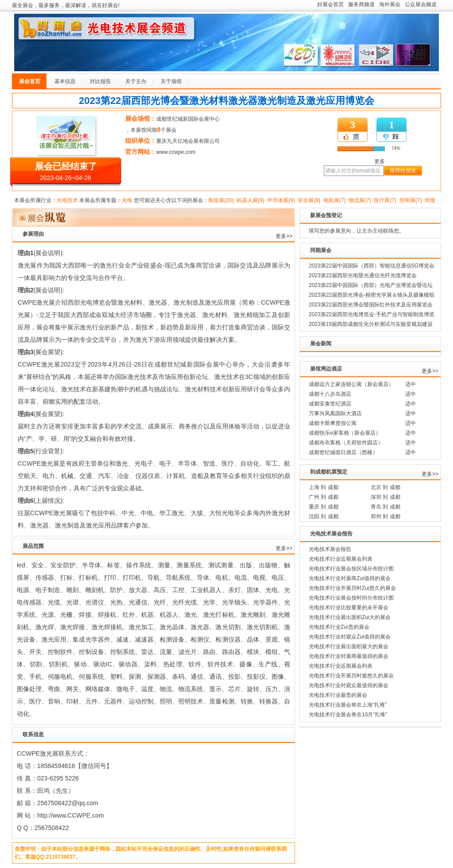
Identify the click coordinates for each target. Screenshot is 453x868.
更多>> (284, 236)
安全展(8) (309, 200)
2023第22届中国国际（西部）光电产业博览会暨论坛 (371, 285)
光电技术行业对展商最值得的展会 (349, 656)
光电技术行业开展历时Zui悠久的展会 (352, 588)
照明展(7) (411, 200)
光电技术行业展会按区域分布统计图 (351, 569)
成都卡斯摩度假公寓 (333, 423)
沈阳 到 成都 (324, 516)
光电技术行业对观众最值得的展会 (349, 685)
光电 (127, 200)
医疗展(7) (385, 200)
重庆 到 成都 (324, 507)
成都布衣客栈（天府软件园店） (346, 443)
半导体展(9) (281, 200)
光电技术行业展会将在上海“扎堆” (348, 705)
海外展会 (390, 4)
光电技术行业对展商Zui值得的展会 (350, 578)
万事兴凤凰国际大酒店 (335, 413)
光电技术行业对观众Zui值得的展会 (350, 637)
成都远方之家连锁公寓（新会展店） (351, 384)
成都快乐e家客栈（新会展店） (345, 433)
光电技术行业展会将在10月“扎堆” (348, 715)
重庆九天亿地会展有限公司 (188, 141)
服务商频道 (361, 4)
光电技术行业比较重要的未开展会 (349, 608)
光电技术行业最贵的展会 (338, 695)
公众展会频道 (421, 4)
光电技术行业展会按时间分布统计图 (351, 598)
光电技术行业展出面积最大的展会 (349, 646)
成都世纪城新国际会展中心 (188, 119)
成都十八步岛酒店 (330, 394)
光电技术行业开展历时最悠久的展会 (351, 676)
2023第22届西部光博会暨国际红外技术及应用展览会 (371, 305)
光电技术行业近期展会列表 (341, 559)
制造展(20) (221, 200)
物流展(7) (360, 200)
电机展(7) (335, 200)
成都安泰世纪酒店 (330, 404)
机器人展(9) (251, 200)
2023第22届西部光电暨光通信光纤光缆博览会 (363, 275)
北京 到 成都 (386, 487)
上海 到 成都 (324, 487)
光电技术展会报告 (330, 549)
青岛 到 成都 (386, 507)
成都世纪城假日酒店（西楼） (343, 452)
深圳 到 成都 (386, 497)
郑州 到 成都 (386, 516)
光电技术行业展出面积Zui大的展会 (350, 617)
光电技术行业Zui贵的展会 (339, 627)
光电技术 (67, 200)
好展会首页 (330, 4)
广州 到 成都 (324, 497)
